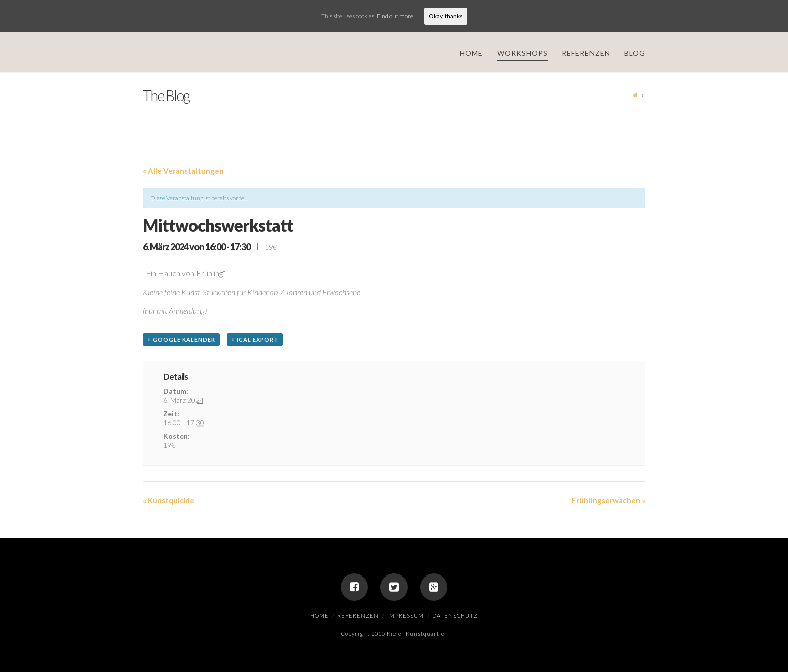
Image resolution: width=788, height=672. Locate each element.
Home (319, 615)
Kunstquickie (169, 500)
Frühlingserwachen (609, 500)
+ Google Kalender (181, 340)
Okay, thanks (446, 16)
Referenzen (358, 615)
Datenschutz (455, 615)
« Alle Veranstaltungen (183, 171)
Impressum (406, 615)
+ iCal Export (255, 340)
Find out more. (396, 16)
